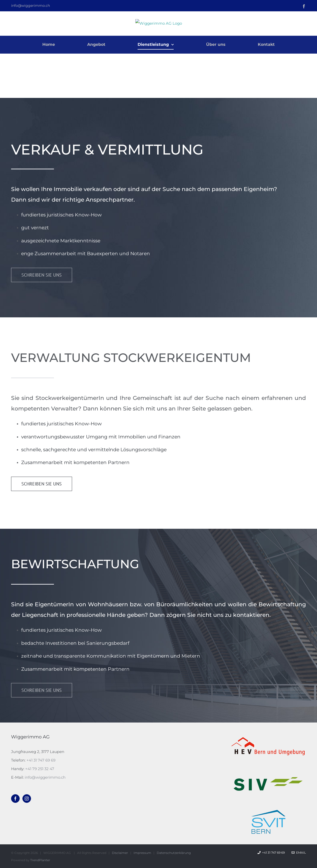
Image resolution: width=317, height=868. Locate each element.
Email (299, 853)
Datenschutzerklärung (174, 853)
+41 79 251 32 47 (40, 769)
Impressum (142, 853)
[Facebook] (15, 799)
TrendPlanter (40, 860)
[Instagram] (27, 799)
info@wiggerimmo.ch (30, 6)
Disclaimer (120, 853)
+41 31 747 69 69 (41, 760)
